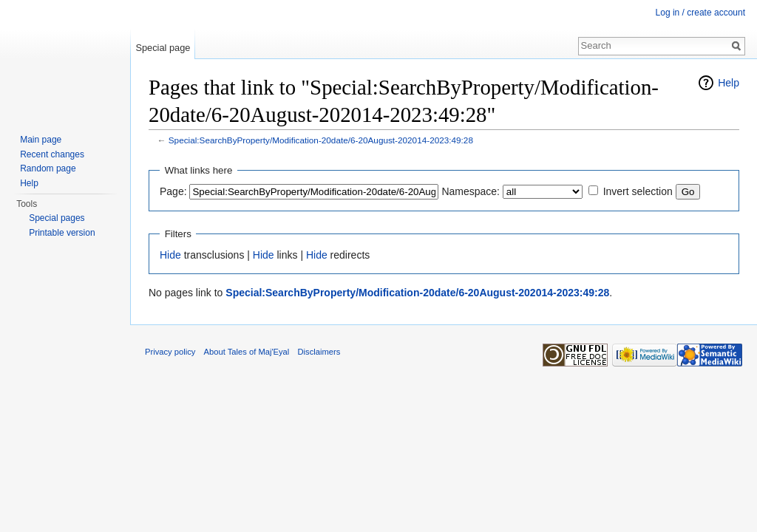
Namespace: (471, 191)
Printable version (62, 233)
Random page (48, 168)
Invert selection (638, 191)
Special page (163, 48)
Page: (173, 191)
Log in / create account (700, 13)
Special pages (57, 218)
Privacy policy (170, 352)
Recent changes (52, 154)
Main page (41, 140)
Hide (170, 255)
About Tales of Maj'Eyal (247, 352)
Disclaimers (319, 352)
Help (729, 83)
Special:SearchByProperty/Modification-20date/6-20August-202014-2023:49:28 (321, 140)
